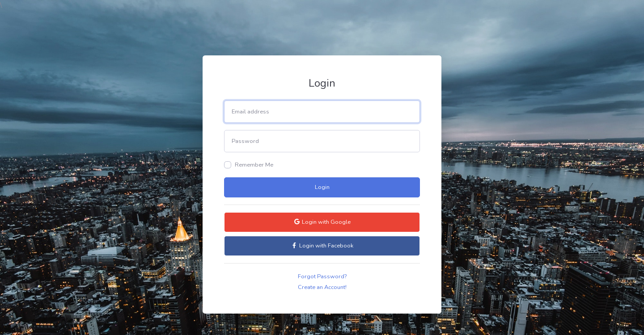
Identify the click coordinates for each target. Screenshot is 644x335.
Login (322, 187)
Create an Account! (322, 287)
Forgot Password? (322, 276)
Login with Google (322, 222)
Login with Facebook (322, 246)
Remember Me (254, 165)
